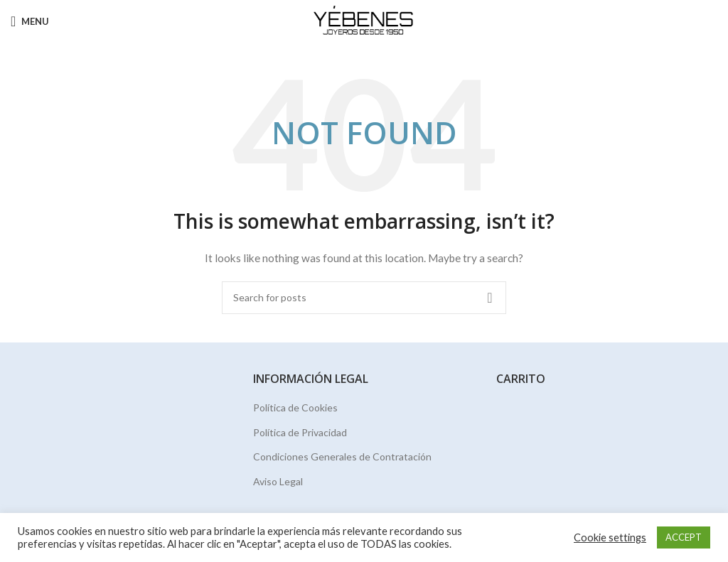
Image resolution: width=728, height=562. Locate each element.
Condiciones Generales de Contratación (342, 456)
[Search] (364, 298)
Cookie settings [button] (610, 537)
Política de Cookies (295, 407)
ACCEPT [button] (684, 537)
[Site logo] (364, 20)
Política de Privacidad (300, 432)
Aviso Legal (278, 481)
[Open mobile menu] (30, 21)
